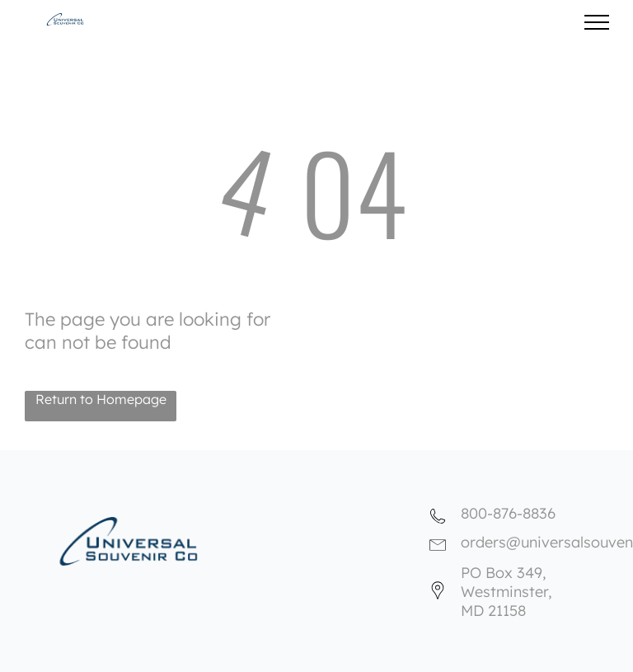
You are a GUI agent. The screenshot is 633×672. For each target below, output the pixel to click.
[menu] (597, 22)
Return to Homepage (101, 399)
